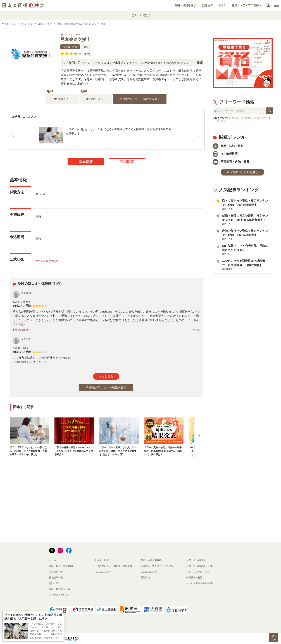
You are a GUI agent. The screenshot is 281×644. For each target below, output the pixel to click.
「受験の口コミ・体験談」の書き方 (113, 566)
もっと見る (106, 376)
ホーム (53, 560)
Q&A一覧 (54, 583)
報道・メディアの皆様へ (247, 5)
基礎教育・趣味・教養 (231, 162)
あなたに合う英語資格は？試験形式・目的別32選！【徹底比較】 (246, 265)
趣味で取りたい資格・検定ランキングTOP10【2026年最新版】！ (246, 235)
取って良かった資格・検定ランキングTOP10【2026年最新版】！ (246, 205)
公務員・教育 (70, 47)
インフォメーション (60, 595)
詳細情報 (127, 162)
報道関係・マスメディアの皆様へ (158, 566)
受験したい (96, 99)
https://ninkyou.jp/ (47, 261)
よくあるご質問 (103, 572)
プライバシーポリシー (198, 572)
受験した (62, 99)
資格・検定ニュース (60, 589)
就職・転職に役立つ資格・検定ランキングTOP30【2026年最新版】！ (246, 220)
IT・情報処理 (225, 154)
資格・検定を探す (185, 5)
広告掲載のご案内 (150, 572)
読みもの (208, 5)
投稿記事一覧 (56, 577)
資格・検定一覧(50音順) (62, 566)
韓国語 (235, 118)
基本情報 (86, 162)
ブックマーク (71, 35)
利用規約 (145, 577)
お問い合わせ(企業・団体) (200, 566)
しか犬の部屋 (102, 560)
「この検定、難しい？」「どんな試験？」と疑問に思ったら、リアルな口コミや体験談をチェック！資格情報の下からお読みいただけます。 (112, 63)
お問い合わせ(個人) (196, 560)
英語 (223, 121)
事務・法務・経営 (228, 146)
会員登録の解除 (194, 577)
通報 (197, 330)
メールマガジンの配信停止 (200, 583)
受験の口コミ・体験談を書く (140, 99)
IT (218, 121)
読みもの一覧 (56, 572)
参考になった (21, 330)
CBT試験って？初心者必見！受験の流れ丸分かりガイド (246, 250)
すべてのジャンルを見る (242, 172)
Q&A (222, 5)
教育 (86, 47)
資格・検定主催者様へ (152, 560)
